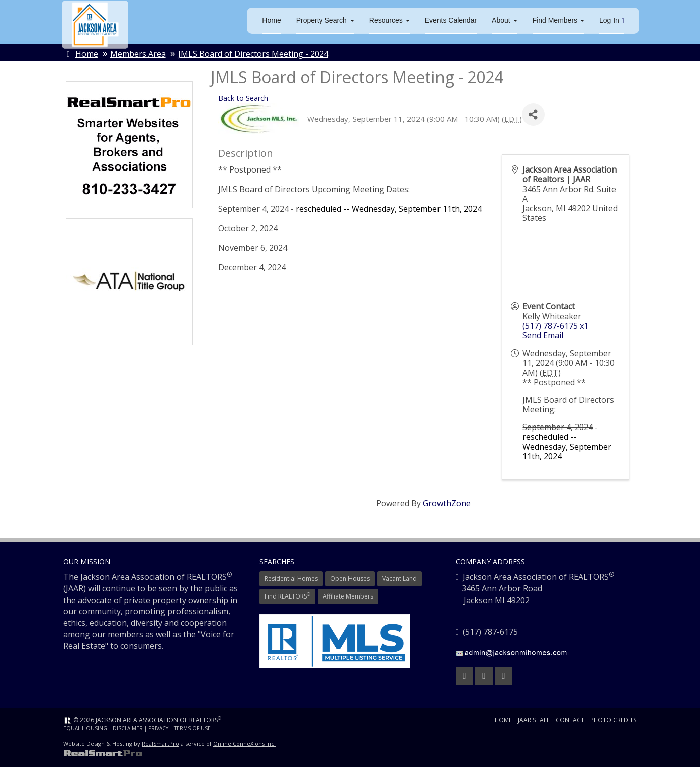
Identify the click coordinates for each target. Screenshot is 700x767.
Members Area (138, 54)
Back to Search (243, 98)
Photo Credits (614, 720)
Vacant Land (400, 579)
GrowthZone (447, 503)
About (504, 20)
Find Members (558, 20)
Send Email (543, 335)
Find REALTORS (287, 596)
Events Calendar (451, 20)
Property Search (325, 20)
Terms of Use (192, 728)
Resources (389, 20)
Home (271, 20)
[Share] (533, 115)
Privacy (158, 728)
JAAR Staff (534, 720)
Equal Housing (85, 728)
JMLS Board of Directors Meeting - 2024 (253, 54)
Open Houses (350, 579)
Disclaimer (128, 728)
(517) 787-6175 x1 (555, 326)
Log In (612, 20)
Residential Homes (291, 579)
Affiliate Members (348, 596)
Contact (570, 720)
